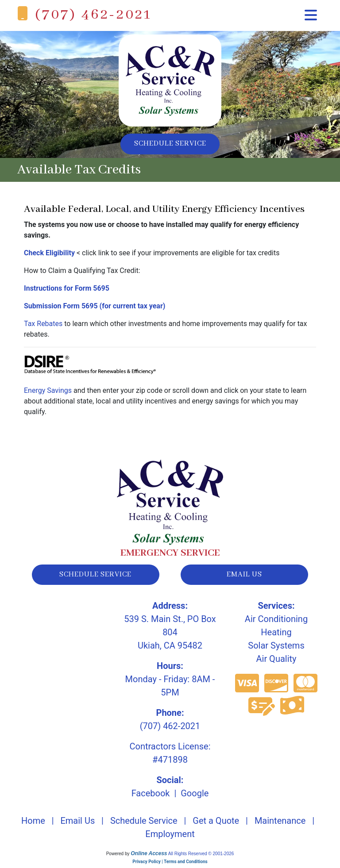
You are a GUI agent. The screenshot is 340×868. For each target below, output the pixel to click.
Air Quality (276, 662)
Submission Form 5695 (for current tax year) (95, 307)
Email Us (77, 824)
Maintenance (280, 824)
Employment (170, 837)
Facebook (151, 796)
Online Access (149, 856)
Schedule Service (170, 145)
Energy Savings (48, 392)
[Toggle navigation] (311, 15)
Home (33, 824)
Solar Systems (276, 649)
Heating (276, 635)
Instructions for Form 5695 (67, 290)
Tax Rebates (43, 325)
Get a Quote (216, 824)
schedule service (95, 577)
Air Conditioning (276, 622)
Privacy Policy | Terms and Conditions (170, 865)
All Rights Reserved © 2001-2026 (201, 857)
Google (195, 796)
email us (244, 577)
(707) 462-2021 (93, 15)
